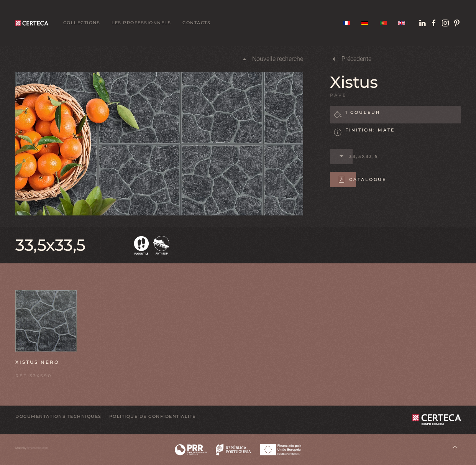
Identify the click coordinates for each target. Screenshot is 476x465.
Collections (82, 23)
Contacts (196, 23)
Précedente (351, 59)
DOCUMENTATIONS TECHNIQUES (58, 416)
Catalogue (362, 179)
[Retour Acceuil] (34, 23)
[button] (46, 320)
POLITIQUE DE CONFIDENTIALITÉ (153, 416)
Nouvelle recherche (272, 59)
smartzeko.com (38, 448)
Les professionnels (141, 23)
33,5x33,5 (358, 156)
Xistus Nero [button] (37, 362)
